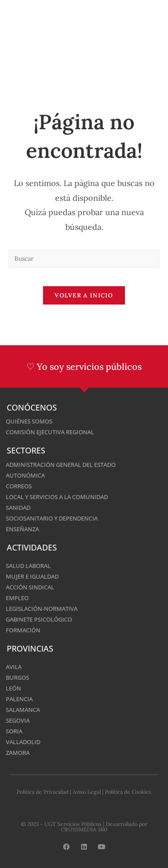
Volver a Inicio (84, 295)
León (13, 688)
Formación (23, 630)
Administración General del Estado (61, 465)
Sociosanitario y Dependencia (52, 518)
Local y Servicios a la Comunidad (57, 497)
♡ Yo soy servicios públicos (84, 366)
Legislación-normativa (42, 609)
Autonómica (25, 475)
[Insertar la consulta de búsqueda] (84, 259)
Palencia (19, 699)
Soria (14, 731)
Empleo (17, 598)
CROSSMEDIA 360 (84, 829)
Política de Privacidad (43, 792)
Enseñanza (22, 529)
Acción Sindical (30, 587)
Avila (14, 667)
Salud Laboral (28, 566)
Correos (19, 486)
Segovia (18, 720)
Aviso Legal (87, 792)
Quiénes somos (29, 421)
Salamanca (23, 710)
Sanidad (18, 508)
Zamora (18, 753)
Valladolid (23, 742)
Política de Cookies (128, 792)
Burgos (17, 677)
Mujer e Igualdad (32, 576)
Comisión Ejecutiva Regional (50, 432)
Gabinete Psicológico (39, 619)
